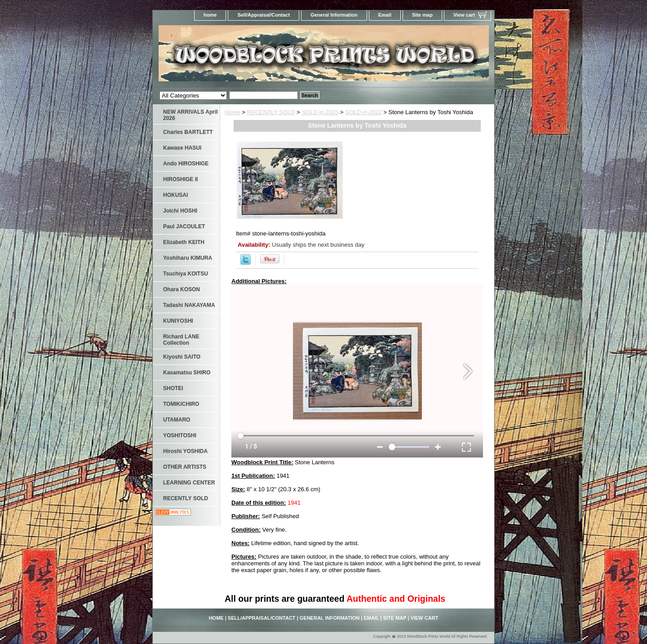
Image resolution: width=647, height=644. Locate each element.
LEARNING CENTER (189, 483)
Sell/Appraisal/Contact (264, 15)
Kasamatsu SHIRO (187, 373)
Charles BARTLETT (188, 132)
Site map (422, 15)
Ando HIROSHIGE (186, 164)
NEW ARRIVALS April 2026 (191, 115)
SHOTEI (173, 388)
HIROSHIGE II (180, 179)
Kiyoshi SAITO (182, 357)
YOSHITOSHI (180, 435)
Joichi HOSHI (180, 211)
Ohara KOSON (182, 289)
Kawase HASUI (182, 148)
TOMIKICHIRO (181, 404)
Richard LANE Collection (181, 340)
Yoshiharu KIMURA (188, 258)
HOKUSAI (175, 195)
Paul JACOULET (184, 227)
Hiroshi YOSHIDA (185, 451)
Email (385, 15)
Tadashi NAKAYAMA (189, 305)
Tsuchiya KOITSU (186, 274)
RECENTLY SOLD (271, 112)
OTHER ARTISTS (185, 467)
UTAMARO (177, 420)
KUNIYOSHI (178, 321)
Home (233, 112)
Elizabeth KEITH (184, 242)
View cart (464, 15)
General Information (334, 15)
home (210, 15)
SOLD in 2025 (320, 112)
